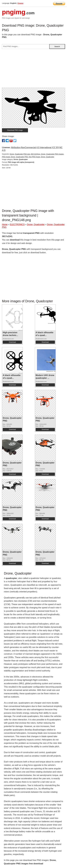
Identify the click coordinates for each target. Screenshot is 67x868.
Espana (20, 3)
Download (12, 342)
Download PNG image (15, 130)
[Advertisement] (33, 69)
